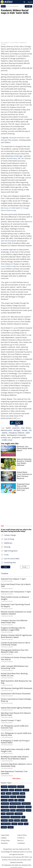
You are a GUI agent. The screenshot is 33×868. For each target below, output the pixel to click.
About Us (20, 840)
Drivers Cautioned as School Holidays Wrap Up (16, 700)
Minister (13, 797)
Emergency (10, 814)
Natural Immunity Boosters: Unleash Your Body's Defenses (24, 462)
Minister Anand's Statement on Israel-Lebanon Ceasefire (16, 613)
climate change (6, 824)
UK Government (16, 817)
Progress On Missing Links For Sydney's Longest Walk (13, 629)
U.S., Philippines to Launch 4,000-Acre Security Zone (16, 734)
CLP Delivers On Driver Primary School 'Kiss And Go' (16, 658)
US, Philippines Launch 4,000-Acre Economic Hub (15, 727)
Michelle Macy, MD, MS (15, 158)
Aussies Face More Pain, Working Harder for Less (14, 675)
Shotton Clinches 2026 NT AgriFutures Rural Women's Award (16, 636)
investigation (5, 810)
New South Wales (16, 804)
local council (5, 804)
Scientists (5, 820)
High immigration (11, 551)
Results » (25, 567)
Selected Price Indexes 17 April (13, 579)
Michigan (17, 430)
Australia (4, 787)
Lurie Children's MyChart (10, 266)
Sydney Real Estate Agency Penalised (16, 708)
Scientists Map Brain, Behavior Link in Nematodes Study (16, 765)
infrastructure (26, 804)
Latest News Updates (5, 836)
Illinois (28, 428)
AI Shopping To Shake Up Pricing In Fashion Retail (15, 742)
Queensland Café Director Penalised (16, 694)
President (24, 820)
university (16, 428)
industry (29, 807)
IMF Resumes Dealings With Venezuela (16, 688)
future (11, 820)
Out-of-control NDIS (12, 559)
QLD (24, 817)
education (13, 807)
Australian (18, 790)
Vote (6, 567)
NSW (3, 793)
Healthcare (8, 543)
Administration (7, 430)
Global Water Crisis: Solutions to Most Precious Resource (24, 475)
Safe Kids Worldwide (9, 241)
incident (11, 827)
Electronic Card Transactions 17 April (16, 592)
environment (5, 797)
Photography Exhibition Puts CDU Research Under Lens (15, 651)
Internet (4, 827)
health (8, 428)
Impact (21, 824)
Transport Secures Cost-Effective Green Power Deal (14, 622)
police (12, 790)
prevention (16, 438)
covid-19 (21, 800)
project (29, 810)
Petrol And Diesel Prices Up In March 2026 (16, 585)
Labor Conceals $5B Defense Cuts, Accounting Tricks (15, 667)
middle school (7, 440)
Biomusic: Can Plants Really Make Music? (24, 449)
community (5, 790)
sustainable (19, 814)
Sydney (17, 820)
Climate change (10, 535)
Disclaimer (4, 843)
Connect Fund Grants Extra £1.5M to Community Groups (15, 644)
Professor (16, 793)
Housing (7, 547)
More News (16, 778)
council (11, 800)
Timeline (4, 573)
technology (21, 807)
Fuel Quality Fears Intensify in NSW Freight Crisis (15, 750)
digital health (27, 438)
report (22, 105)
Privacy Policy (5, 840)
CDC (30, 430)
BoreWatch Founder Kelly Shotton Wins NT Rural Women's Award (15, 758)
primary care (6, 438)
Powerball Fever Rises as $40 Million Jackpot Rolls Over (23, 487)
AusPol (13, 810)
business (4, 800)
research (26, 790)
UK (16, 800)
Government (13, 787)
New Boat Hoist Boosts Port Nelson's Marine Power (16, 714)
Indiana (5, 433)
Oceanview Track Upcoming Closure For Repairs (15, 605)
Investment (5, 807)
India (23, 428)
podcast (17, 321)
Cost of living (9, 539)
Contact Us (21, 838)
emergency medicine (16, 433)
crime (3, 814)
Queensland (21, 797)
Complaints (21, 843)
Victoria (9, 793)
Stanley (25, 430)
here (19, 418)
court (26, 824)
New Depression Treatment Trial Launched (14, 772)
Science (3, 6)
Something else (10, 562)
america (15, 824)
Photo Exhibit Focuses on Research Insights (15, 598)
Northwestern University (16, 435)
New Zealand (6, 817)
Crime (6, 555)
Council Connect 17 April (11, 720)
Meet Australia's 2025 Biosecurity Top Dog (16, 682)
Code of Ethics (22, 835)
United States (21, 810)
